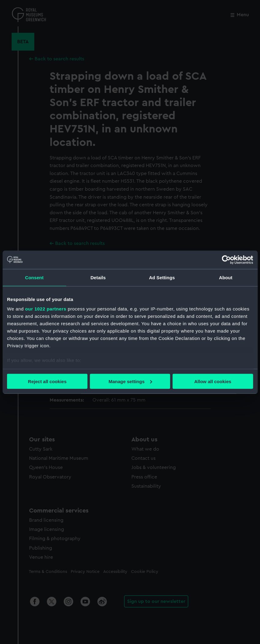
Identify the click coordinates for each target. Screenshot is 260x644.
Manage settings (130, 381)
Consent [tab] (34, 277)
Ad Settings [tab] (162, 277)
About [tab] (226, 277)
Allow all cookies (213, 381)
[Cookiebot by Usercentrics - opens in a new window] (226, 260)
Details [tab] (98, 277)
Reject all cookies (47, 381)
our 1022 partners (46, 309)
